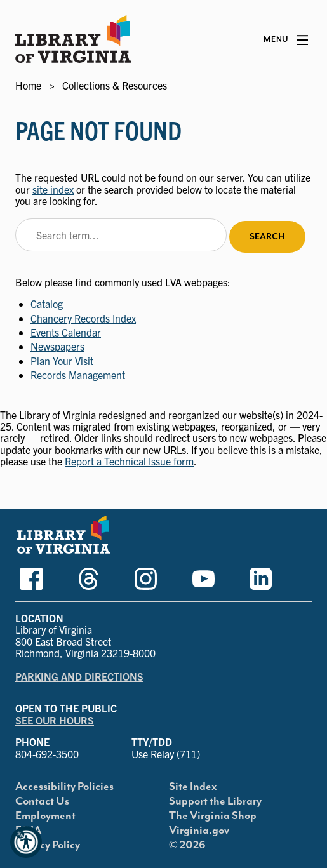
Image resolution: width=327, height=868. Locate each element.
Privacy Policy (48, 845)
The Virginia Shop (213, 816)
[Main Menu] (286, 40)
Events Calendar (66, 332)
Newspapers (57, 346)
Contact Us (42, 801)
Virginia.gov (199, 831)
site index (53, 189)
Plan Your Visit (62, 361)
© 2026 (187, 845)
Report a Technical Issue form (129, 461)
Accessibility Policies (64, 787)
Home (28, 85)
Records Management (78, 375)
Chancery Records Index (83, 318)
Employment (45, 816)
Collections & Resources (115, 85)
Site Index (193, 787)
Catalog (47, 304)
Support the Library (215, 801)
